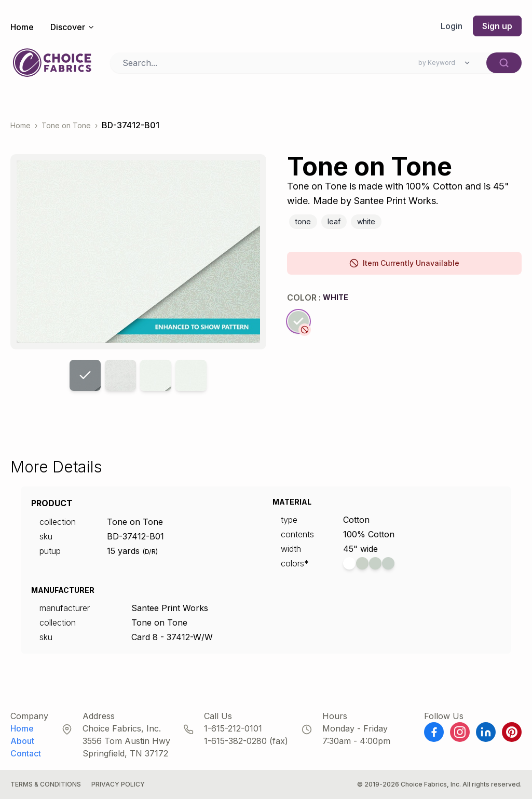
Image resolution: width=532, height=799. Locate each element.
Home (22, 27)
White (366, 221)
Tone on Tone (66, 125)
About (22, 741)
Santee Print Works (170, 608)
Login (452, 26)
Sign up (497, 26)
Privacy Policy (118, 784)
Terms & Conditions (46, 784)
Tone (303, 221)
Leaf (334, 221)
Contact (26, 753)
